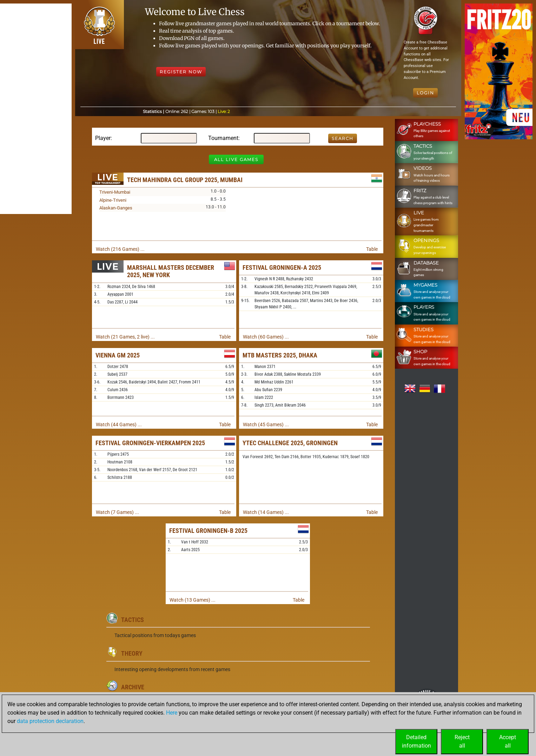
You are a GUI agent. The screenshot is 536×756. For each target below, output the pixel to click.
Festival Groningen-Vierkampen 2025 (150, 443)
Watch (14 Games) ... (266, 512)
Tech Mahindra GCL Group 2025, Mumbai (185, 180)
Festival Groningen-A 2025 (282, 267)
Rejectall (462, 741)
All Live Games (236, 159)
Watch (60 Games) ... (266, 337)
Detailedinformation (416, 741)
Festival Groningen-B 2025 (208, 531)
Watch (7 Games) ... (117, 512)
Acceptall (508, 741)
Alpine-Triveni (113, 200)
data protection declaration (50, 721)
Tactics (133, 620)
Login (425, 93)
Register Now (181, 72)
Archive (133, 687)
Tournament (223, 138)
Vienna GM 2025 (118, 355)
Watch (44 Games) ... (119, 424)
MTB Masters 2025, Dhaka (280, 355)
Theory (132, 653)
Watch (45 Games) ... (266, 424)
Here (172, 713)
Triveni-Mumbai (115, 192)
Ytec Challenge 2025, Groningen (290, 443)
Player (103, 138)
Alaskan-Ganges (116, 208)
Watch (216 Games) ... (120, 249)
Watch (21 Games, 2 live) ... (125, 337)
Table (372, 249)
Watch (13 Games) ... (193, 600)
